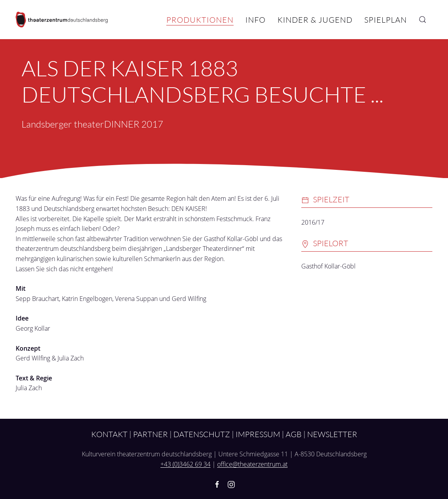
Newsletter (332, 434)
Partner (150, 434)
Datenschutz (202, 434)
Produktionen (200, 20)
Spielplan (386, 20)
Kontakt (109, 434)
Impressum (258, 434)
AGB (294, 434)
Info (255, 20)
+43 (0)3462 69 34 (185, 464)
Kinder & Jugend (315, 20)
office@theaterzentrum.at (252, 464)
